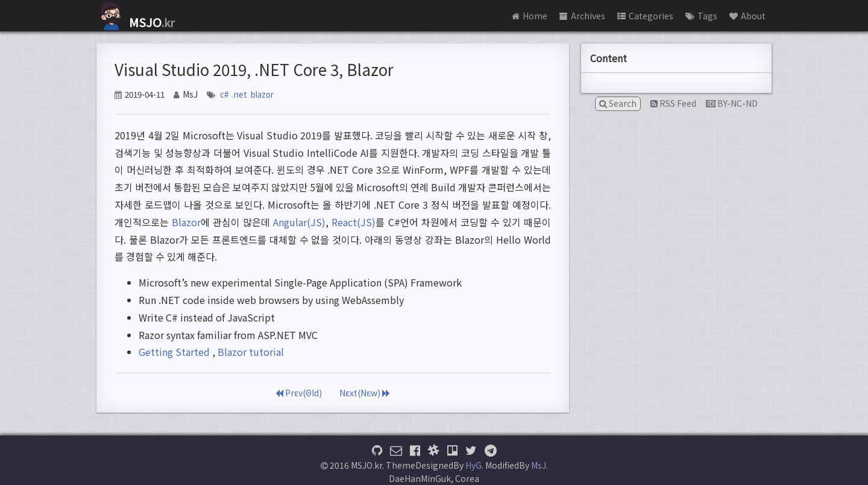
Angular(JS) (299, 222)
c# (224, 94)
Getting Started (174, 352)
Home (530, 16)
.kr (135, 22)
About (747, 16)
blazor (262, 94)
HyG (473, 465)
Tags (701, 16)
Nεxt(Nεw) (365, 393)
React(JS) (354, 222)
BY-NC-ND (732, 103)
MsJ (539, 465)
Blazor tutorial (251, 352)
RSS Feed (673, 103)
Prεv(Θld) (299, 393)
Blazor (186, 222)
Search (618, 103)
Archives (582, 16)
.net (240, 94)
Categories (645, 16)
